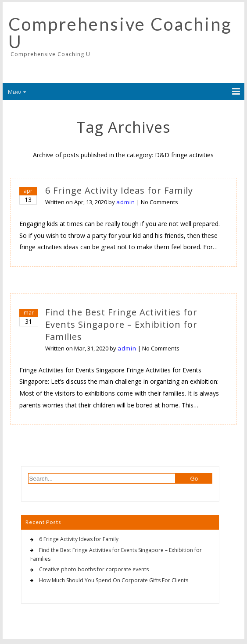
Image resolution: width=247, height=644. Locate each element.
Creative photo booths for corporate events (94, 569)
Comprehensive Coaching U (120, 33)
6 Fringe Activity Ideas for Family (119, 190)
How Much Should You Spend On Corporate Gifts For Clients (114, 580)
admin (126, 202)
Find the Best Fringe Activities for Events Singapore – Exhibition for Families (121, 324)
